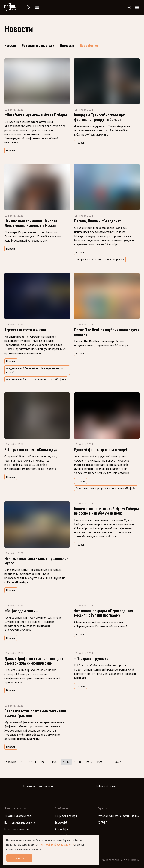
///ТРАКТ (102, 823)
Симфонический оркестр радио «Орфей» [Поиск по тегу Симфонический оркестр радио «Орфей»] (100, 259)
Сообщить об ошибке (106, 786)
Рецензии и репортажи (38, 46)
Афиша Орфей (62, 829)
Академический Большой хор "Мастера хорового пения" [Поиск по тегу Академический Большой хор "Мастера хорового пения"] (35, 370)
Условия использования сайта (18, 816)
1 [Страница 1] (22, 762)
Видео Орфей (61, 823)
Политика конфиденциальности (20, 823)
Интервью (67, 46)
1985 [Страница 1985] (44, 762)
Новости (10, 46)
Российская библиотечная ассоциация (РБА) (119, 816)
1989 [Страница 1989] (89, 762)
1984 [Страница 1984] (33, 762)
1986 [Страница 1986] (55, 762)
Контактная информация (17, 829)
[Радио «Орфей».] (27, 7)
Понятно (19, 858)
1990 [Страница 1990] (100, 762)
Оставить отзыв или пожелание (38, 786)
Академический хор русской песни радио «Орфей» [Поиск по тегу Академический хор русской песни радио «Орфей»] (36, 379)
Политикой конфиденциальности (57, 845)
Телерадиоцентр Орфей (66, 816)
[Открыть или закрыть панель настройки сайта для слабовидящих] (129, 7)
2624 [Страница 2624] (118, 762)
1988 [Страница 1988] (78, 762)
